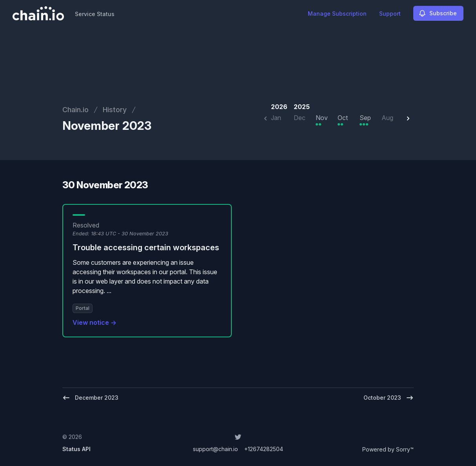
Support (390, 14)
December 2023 (90, 398)
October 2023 (389, 398)
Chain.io (75, 110)
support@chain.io (215, 449)
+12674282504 (264, 449)
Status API (76, 449)
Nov (322, 118)
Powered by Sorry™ (388, 449)
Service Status (95, 14)
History (115, 110)
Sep (365, 118)
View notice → (94, 322)
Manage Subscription (337, 14)
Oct (343, 118)
